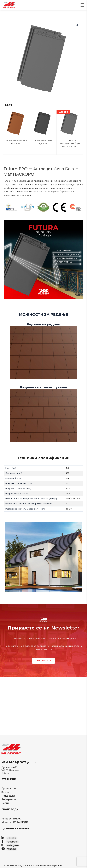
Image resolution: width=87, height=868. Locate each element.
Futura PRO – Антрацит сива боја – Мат (70, 143)
